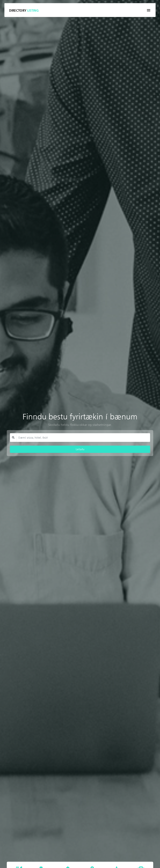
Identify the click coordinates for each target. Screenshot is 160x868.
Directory (24, 10)
